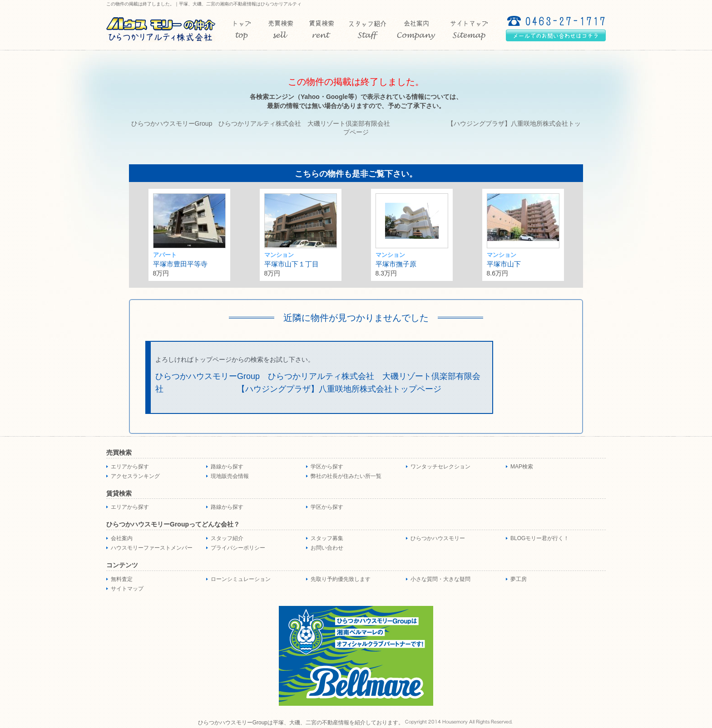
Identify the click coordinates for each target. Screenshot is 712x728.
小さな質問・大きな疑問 (440, 579)
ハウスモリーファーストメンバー (152, 548)
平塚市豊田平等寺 (180, 264)
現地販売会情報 (230, 476)
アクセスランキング (135, 476)
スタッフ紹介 (227, 538)
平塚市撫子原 (396, 264)
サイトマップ (127, 589)
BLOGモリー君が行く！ (540, 538)
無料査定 (122, 579)
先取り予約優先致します (341, 579)
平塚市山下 (504, 264)
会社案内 (122, 538)
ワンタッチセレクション (440, 467)
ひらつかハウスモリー (438, 538)
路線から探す (227, 467)
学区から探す (327, 467)
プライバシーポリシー (238, 548)
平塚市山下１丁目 (292, 264)
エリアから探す (130, 467)
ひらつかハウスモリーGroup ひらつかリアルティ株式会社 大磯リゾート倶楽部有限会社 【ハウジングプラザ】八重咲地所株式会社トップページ (318, 383)
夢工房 (519, 579)
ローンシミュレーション (241, 579)
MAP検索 (522, 467)
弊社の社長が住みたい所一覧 (346, 476)
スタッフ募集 (327, 538)
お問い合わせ (327, 548)
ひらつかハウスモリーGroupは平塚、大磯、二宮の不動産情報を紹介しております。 (301, 723)
